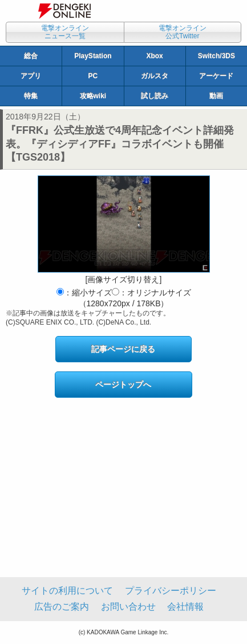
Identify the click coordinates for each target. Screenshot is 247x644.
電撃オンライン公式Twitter (183, 32)
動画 (216, 96)
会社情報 (185, 607)
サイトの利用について (67, 591)
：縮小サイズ (84, 293)
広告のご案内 (62, 607)
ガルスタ (155, 76)
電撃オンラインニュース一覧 (65, 32)
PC (93, 76)
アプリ (31, 76)
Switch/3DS (216, 56)
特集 (31, 96)
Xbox (154, 56)
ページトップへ (123, 385)
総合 (31, 56)
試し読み (155, 96)
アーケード (216, 76)
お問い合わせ (128, 607)
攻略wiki (93, 96)
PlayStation (93, 56)
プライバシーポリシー (171, 591)
